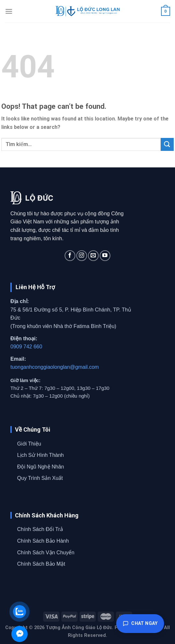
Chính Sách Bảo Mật (41, 564)
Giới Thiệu (29, 444)
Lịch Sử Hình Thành (41, 455)
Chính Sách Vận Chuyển (46, 553)
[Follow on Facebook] (70, 256)
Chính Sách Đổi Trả (40, 529)
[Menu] (9, 11)
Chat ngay (140, 624)
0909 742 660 (26, 347)
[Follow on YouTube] (105, 256)
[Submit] (167, 144)
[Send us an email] (93, 256)
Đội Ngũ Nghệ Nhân (41, 467)
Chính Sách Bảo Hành (43, 541)
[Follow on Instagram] (82, 256)
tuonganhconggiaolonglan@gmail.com (55, 367)
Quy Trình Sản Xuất (40, 478)
